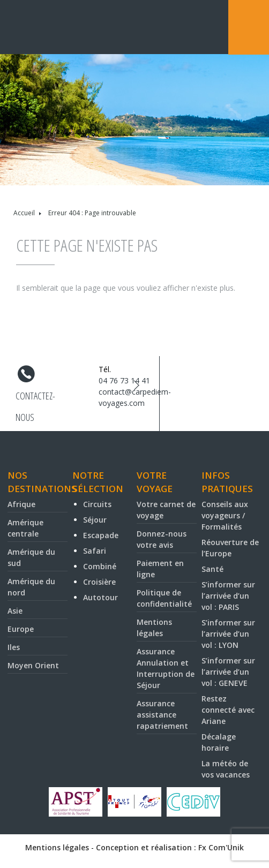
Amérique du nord (31, 587)
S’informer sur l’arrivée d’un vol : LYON (228, 634)
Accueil (24, 213)
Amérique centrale (25, 528)
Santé (212, 569)
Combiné (100, 566)
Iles (14, 647)
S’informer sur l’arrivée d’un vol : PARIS (228, 596)
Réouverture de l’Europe (230, 548)
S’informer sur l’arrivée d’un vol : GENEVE (228, 672)
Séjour (95, 520)
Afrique (21, 504)
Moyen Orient (33, 665)
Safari (95, 551)
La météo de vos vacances (226, 769)
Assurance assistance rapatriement (162, 715)
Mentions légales (154, 628)
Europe (21, 629)
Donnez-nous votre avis (162, 539)
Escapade (101, 535)
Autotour (100, 597)
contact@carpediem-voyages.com (135, 397)
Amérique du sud (31, 557)
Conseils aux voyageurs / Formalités (225, 515)
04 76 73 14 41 (124, 380)
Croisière (99, 582)
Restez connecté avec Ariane (228, 710)
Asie (15, 611)
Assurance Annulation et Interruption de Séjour (166, 668)
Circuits (97, 504)
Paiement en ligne (160, 569)
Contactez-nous (35, 398)
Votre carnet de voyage (166, 510)
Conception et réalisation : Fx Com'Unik (170, 847)
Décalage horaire (219, 742)
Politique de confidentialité (164, 598)
